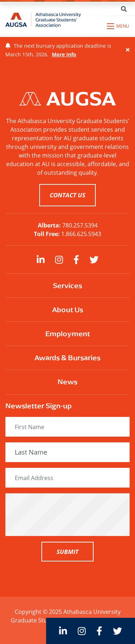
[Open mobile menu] (118, 26)
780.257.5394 (80, 225)
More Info (64, 54)
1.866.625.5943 (81, 234)
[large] (41, 260)
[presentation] (68, 514)
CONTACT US (67, 195)
